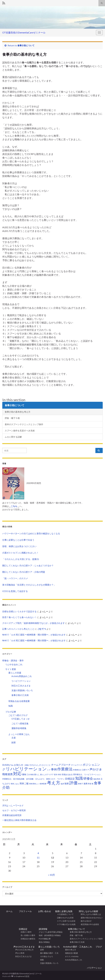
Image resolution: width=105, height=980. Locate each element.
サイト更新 (11, 669)
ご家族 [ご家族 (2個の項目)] (26, 765)
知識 (11, 706)
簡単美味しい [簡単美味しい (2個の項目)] (34, 784)
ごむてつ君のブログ (18, 715)
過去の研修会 (44, 942)
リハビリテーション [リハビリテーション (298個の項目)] (26, 769)
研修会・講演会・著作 (13, 660)
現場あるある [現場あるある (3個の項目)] (67, 774)
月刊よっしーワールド (13, 805)
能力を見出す (85, 921)
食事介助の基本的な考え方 (18, 412)
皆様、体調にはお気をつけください (19, 546)
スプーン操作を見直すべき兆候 (20, 431)
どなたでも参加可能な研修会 (52, 932)
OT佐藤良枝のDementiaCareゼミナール (24, 32)
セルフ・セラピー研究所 (14, 810)
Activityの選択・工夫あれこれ (78, 947)
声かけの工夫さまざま (24, 947)
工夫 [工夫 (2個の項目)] (28, 774)
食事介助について (26, 45)
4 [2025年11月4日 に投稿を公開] (38, 853)
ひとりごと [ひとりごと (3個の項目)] (46, 765)
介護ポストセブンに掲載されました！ (20, 553)
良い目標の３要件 (27, 935)
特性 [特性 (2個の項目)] (60, 774)
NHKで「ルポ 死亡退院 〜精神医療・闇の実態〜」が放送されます (34, 635)
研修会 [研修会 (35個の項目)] (88, 778)
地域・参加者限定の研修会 (51, 935)
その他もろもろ (46, 956)
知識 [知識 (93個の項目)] (79, 778)
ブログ (99, 947)
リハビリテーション (21, 681)
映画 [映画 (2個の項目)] (32, 774)
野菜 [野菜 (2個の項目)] (90, 784)
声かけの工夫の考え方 (24, 950)
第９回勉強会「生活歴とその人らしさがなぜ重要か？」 (29, 585)
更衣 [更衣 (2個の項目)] (56, 774)
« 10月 (52, 875)
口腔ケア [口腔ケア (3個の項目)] (85, 770)
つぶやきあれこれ (14, 664)
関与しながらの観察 (89, 911)
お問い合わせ (43, 911)
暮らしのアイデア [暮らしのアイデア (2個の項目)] (47, 774)
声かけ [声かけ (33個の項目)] (94, 769)
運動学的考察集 (19, 728)
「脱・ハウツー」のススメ (15, 578)
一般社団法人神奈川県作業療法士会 (19, 820)
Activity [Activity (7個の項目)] (6, 765)
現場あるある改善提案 (19, 701)
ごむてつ (42, 629)
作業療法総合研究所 (12, 815)
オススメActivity (71, 956)
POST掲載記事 (45, 939)
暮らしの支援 (15, 673)
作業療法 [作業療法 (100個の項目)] (65, 769)
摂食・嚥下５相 (12, 418)
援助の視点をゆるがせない (91, 918)
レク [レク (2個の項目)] (49, 770)
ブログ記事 (11, 712)
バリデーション (94, 968)
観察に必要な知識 (64, 911)
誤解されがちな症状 (64, 918)
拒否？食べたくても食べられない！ (19, 617)
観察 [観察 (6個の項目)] (67, 783)
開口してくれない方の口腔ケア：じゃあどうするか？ (28, 565)
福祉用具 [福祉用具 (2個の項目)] (97, 779)
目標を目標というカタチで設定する (19, 611)
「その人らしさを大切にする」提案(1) (21, 559)
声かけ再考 (19, 953)
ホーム (9, 911)
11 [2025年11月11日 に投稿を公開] (38, 857)
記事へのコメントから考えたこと (18, 629)
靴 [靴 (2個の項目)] (93, 784)
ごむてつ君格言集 (20, 723)
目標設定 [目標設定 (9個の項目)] (70, 779)
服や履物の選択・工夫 (48, 953)
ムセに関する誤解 (13, 437)
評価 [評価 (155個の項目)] (73, 783)
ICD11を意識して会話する (15, 591)
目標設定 (23, 929)
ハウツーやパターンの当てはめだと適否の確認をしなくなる (31, 533)
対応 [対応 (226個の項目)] (17, 773)
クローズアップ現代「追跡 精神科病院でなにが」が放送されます (33, 623)
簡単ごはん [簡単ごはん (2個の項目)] (15, 784)
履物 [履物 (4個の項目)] (24, 774)
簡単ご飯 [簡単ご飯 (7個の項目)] (24, 783)
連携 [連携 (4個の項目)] (85, 784)
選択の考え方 (70, 950)
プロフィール (24, 911)
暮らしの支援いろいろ (49, 947)
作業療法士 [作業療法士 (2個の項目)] (77, 770)
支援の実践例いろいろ (22, 690)
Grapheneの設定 (23, 976)
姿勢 (41, 950)
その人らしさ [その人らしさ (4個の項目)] (35, 765)
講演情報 (43, 929)
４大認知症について (64, 914)
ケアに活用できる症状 (65, 921)
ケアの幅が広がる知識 (65, 924)
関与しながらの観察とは (90, 914)
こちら (14, 506)
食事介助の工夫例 (20, 695)
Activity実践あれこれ (22, 676)
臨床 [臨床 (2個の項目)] (62, 784)
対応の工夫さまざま (21, 686)
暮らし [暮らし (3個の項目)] (37, 774)
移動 (41, 960)
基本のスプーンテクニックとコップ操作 (24, 424)
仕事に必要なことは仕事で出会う (18, 540)
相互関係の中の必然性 (89, 924)
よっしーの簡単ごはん (19, 734)
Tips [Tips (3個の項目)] (12, 765)
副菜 (14, 742)
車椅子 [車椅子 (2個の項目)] (81, 784)
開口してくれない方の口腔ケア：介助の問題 (24, 572)
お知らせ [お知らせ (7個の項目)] (19, 765)
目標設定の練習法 (27, 939)
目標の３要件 (25, 932)
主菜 (14, 738)
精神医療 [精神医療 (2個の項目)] (43, 784)
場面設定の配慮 (71, 953)
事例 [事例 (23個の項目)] (54, 769)
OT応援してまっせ (21, 719)
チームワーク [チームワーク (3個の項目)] (77, 765)
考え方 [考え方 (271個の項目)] (54, 783)
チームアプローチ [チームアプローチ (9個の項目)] (61, 765)
